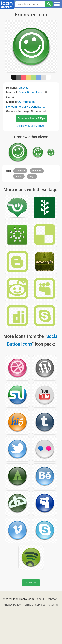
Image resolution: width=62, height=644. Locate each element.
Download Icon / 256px (31, 118)
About (40, 599)
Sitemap (53, 605)
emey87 (24, 88)
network (37, 171)
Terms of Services (34, 605)
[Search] (49, 4)
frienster (20, 171)
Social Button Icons (31, 92)
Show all (31, 583)
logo (32, 176)
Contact (52, 599)
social (19, 176)
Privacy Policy (12, 605)
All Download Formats (31, 126)
